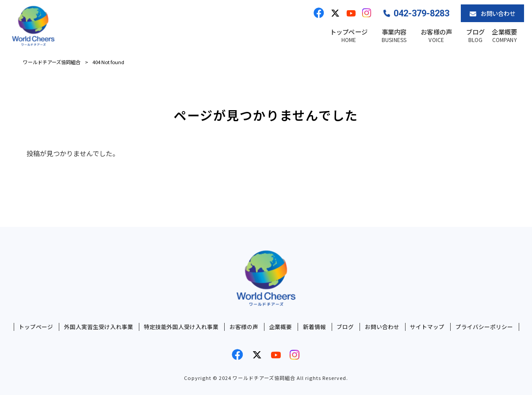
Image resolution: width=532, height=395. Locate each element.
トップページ (36, 327)
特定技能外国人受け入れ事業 (181, 327)
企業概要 (280, 327)
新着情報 (314, 327)
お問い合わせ (382, 327)
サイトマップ (427, 327)
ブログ (345, 327)
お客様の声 (244, 327)
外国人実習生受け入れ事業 (99, 327)
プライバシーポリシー (484, 327)
